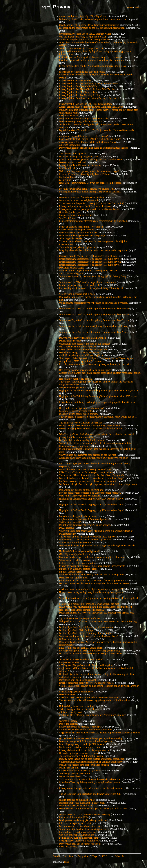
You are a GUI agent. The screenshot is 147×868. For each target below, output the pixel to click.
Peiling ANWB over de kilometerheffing (79, 838)
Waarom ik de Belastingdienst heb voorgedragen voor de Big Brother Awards (97, 546)
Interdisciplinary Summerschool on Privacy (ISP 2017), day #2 (90, 262)
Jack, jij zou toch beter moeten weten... (78, 563)
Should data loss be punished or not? (77, 800)
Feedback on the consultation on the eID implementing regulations (92, 28)
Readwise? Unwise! (69, 116)
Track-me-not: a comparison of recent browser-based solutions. (91, 779)
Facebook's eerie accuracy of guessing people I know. (85, 470)
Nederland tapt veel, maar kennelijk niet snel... (82, 803)
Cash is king (65, 180)
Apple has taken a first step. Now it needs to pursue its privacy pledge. (94, 458)
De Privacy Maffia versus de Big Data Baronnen (83, 338)
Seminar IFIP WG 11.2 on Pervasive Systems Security (85, 815)
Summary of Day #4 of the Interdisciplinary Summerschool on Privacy (94, 320)
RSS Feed (106, 856)
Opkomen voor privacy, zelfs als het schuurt (81, 121)
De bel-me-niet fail (68, 724)
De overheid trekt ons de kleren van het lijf (80, 844)
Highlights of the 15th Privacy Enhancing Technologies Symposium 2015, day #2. (99, 391)
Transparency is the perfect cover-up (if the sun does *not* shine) (92, 203)
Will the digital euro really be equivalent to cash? (83, 37)
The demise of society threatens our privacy (81, 423)
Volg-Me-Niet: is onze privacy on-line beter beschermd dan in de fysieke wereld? (99, 686)
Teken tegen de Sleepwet (71, 238)
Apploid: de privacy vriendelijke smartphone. (82, 355)
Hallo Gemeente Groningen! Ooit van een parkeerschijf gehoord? (91, 183)
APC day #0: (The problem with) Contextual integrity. (86, 665)
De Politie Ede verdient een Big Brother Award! (82, 440)
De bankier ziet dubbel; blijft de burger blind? (82, 490)
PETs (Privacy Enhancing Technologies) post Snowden (86, 472)
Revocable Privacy (68, 847)
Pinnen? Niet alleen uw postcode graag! (79, 569)
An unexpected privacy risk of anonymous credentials (86, 730)
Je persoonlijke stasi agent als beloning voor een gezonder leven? (91, 160)
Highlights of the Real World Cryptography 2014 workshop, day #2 (92, 510)
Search (56, 856)
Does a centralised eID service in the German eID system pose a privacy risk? (97, 613)
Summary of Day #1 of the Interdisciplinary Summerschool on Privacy (94, 326)
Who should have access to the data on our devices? (85, 344)
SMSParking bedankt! (70, 522)
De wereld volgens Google (72, 268)
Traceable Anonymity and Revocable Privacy (81, 756)
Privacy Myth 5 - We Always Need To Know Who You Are (87, 89)
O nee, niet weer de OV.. (71, 776)
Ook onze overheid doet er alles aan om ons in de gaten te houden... (92, 557)
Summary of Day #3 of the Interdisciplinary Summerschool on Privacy (94, 309)
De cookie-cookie (68, 695)
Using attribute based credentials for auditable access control (90, 426)
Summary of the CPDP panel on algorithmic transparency (88, 282)
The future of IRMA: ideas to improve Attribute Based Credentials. (92, 475)
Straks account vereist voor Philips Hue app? (81, 48)
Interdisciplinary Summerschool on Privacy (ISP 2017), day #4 (90, 259)
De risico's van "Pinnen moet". (74, 578)
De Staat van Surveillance (72, 639)
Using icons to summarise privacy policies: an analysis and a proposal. (94, 303)
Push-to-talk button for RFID (74, 817)
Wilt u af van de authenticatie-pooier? (78, 347)
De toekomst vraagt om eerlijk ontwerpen (80, 352)
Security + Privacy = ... (70, 721)
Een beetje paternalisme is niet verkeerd (79, 285)
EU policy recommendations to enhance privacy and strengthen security (95, 364)
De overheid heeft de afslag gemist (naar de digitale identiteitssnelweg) (94, 148)
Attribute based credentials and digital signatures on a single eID (91, 589)
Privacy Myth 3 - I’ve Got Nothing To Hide (80, 95)
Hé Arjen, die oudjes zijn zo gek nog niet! (79, 157)
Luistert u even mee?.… (71, 662)
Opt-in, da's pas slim (69, 768)
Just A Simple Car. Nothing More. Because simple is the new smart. (92, 57)
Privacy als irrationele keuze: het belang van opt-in (84, 750)
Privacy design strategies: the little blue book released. (86, 206)
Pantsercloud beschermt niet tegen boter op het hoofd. (86, 540)
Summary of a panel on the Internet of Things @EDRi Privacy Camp (93, 276)
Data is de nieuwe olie (70, 341)
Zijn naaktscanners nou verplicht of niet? (80, 619)
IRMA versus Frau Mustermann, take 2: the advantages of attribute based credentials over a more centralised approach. (96, 608)
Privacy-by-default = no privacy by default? (81, 771)
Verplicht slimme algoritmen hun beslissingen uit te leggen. (89, 271)
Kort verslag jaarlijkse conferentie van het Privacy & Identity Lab (91, 288)
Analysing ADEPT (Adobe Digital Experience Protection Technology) (93, 715)
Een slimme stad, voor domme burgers (78, 233)
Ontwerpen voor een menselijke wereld (79, 200)
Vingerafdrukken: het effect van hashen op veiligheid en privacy (91, 762)
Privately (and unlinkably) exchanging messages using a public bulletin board (98, 402)
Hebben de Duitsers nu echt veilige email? (80, 551)
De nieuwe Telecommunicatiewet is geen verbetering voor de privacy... (94, 809)
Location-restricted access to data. (76, 411)
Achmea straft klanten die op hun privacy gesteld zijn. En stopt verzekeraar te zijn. (100, 373)
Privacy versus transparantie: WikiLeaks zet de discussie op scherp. (92, 788)
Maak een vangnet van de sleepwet (76, 215)
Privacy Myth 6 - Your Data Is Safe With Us (80, 86)
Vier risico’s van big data (71, 274)
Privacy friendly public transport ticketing (80, 165)
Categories (83, 856)
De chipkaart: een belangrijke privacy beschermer (84, 820)
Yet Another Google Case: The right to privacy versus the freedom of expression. (98, 484)
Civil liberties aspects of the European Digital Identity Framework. (92, 60)
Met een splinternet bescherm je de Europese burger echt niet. (90, 493)
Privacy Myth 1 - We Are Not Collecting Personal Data (86, 104)
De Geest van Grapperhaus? (73, 162)
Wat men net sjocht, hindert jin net (77, 835)
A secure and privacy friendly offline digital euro (83, 16)
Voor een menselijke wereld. (73, 388)
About (138, 7)
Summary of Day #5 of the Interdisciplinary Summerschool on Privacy (94, 315)
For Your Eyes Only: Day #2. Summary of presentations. (86, 627)
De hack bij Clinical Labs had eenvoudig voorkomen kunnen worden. (93, 19)
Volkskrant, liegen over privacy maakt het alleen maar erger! (89, 171)
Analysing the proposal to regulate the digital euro (84, 40)
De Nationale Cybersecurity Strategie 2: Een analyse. (85, 525)
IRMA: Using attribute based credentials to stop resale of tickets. (91, 654)
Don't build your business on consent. (78, 680)
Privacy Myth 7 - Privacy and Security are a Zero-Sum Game (89, 84)
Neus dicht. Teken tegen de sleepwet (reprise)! (82, 236)
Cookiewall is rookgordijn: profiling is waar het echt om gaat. (89, 604)
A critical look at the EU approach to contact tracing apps (88, 142)
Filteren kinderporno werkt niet (75, 823)
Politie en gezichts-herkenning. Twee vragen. (81, 227)
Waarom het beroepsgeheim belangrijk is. (80, 496)
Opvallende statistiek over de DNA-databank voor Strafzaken (89, 25)
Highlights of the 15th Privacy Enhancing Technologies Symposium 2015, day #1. (99, 396)
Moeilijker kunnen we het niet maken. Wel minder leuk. (87, 189)
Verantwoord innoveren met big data (77, 294)
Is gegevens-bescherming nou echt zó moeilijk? (83, 72)
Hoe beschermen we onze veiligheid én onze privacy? (85, 370)
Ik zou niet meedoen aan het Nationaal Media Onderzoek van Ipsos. (93, 66)
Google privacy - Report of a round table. (79, 841)
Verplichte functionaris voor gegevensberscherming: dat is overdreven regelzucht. (100, 598)
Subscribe (120, 856)
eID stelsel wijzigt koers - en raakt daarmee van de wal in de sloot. (92, 429)
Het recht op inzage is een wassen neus (78, 753)
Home (130, 7)
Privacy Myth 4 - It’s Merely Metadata (78, 92)
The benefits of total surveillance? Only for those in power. (88, 537)
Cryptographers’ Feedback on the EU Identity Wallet (85, 34)
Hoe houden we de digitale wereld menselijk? (82, 408)
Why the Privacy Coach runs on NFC (77, 806)
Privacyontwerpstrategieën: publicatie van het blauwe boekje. (90, 209)
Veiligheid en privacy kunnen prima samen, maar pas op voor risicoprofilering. (98, 621)
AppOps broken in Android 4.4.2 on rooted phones (84, 519)
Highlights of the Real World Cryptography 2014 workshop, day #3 (92, 499)
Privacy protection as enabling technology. (80, 727)
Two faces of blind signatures (74, 154)
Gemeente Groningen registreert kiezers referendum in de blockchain (93, 221)
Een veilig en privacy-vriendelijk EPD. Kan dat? (82, 744)
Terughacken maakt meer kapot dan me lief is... (83, 660)
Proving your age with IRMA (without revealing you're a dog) (90, 651)
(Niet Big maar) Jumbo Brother (75, 554)
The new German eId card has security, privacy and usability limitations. (95, 700)
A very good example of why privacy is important (83, 350)
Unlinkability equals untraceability (77, 706)
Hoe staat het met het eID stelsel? (76, 379)
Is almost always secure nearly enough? (79, 414)
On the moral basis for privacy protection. (80, 747)
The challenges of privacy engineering (78, 247)
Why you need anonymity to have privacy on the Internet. (88, 455)
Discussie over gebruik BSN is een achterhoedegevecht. (86, 741)
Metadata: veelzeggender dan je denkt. (78, 516)
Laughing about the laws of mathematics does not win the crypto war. (94, 250)
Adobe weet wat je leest (71, 712)
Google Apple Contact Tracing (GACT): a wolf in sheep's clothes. (90, 139)
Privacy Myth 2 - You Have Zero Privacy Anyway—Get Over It (89, 98)
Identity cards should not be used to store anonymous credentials (92, 759)
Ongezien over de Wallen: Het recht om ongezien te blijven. (88, 256)
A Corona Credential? (70, 145)
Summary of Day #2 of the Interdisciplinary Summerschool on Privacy (94, 332)
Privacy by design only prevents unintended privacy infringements (92, 566)
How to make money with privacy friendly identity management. (91, 592)
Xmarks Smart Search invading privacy (78, 832)
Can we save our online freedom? (76, 542)
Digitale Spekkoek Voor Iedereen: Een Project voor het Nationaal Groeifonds (97, 130)
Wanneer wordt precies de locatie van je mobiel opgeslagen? (89, 636)
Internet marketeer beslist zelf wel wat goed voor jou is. (87, 683)
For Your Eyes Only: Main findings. (76, 630)
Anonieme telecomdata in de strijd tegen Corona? (84, 136)
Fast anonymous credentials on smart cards (81, 826)
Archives (69, 856)
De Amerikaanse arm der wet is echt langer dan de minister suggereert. (94, 583)
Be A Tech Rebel (67, 168)
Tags (95, 856)
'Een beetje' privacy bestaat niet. (75, 774)
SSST (67, 862)
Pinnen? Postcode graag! (71, 572)
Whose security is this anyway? (75, 560)
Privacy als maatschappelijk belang (77, 230)
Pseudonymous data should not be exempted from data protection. (92, 581)
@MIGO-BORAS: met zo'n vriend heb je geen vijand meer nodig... (91, 738)
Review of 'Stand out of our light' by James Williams (85, 174)
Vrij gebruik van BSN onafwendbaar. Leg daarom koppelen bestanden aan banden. (100, 733)
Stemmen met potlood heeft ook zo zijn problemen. (84, 829)
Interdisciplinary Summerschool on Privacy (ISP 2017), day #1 (90, 265)
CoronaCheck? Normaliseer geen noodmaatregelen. (84, 119)
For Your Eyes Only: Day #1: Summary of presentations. (86, 633)
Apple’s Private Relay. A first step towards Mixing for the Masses (91, 107)
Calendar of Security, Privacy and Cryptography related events (90, 782)
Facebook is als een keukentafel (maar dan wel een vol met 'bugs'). (92, 478)
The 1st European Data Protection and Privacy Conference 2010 (90, 794)
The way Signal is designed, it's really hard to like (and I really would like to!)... (98, 417)
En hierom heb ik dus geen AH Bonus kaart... (81, 648)
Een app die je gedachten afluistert (76, 692)
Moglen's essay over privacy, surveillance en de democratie (88, 481)
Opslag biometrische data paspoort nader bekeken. (84, 765)
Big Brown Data (67, 177)
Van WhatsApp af (68, 218)
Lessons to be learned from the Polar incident (82, 197)
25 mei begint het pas (70, 212)
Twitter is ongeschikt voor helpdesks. (78, 709)
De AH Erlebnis (67, 528)
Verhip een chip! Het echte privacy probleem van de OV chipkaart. (92, 575)
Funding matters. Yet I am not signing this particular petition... (90, 192)
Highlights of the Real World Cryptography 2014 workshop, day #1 (92, 505)
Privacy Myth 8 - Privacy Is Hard (75, 81)
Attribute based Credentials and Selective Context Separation (89, 697)
